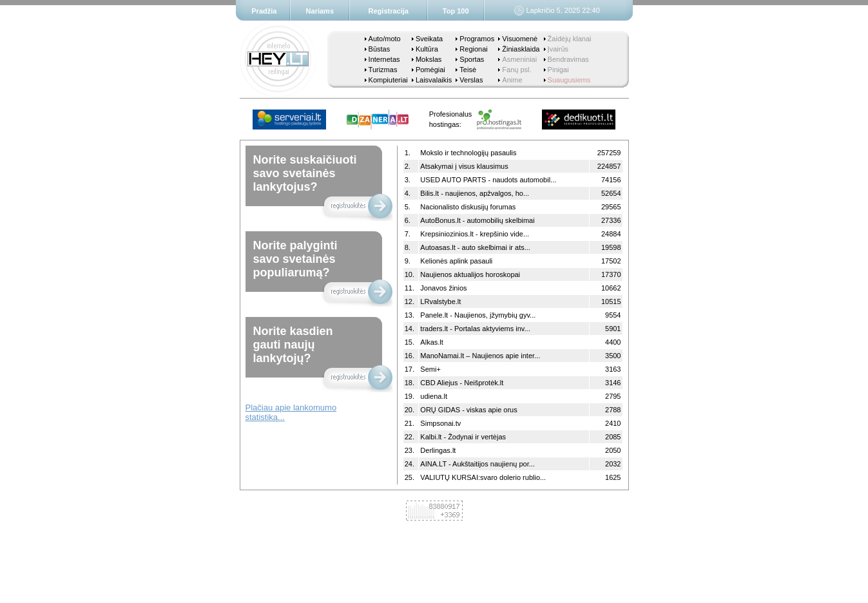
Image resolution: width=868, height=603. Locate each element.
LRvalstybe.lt (440, 301)
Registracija (389, 11)
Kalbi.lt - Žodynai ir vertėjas (463, 437)
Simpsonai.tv (440, 423)
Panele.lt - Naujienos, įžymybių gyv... (478, 315)
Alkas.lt (431, 342)
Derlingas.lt (438, 450)
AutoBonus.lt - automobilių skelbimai (477, 220)
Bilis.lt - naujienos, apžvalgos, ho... (475, 193)
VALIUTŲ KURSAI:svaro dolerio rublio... (483, 477)
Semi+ (430, 369)
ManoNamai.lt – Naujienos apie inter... (480, 356)
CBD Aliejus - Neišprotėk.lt (462, 383)
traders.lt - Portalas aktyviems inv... (475, 329)
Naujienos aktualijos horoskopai (470, 274)
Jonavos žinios (443, 288)
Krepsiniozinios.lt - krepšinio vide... (475, 234)
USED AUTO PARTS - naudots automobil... (488, 180)
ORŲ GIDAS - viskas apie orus (468, 410)
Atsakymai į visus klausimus (464, 166)
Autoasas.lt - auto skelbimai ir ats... (475, 247)
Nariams (320, 11)
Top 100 (456, 11)
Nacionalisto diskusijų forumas (468, 207)
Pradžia (264, 11)
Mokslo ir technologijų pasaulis (468, 153)
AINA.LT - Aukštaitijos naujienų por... (477, 464)
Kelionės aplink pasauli (456, 261)
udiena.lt (434, 396)
